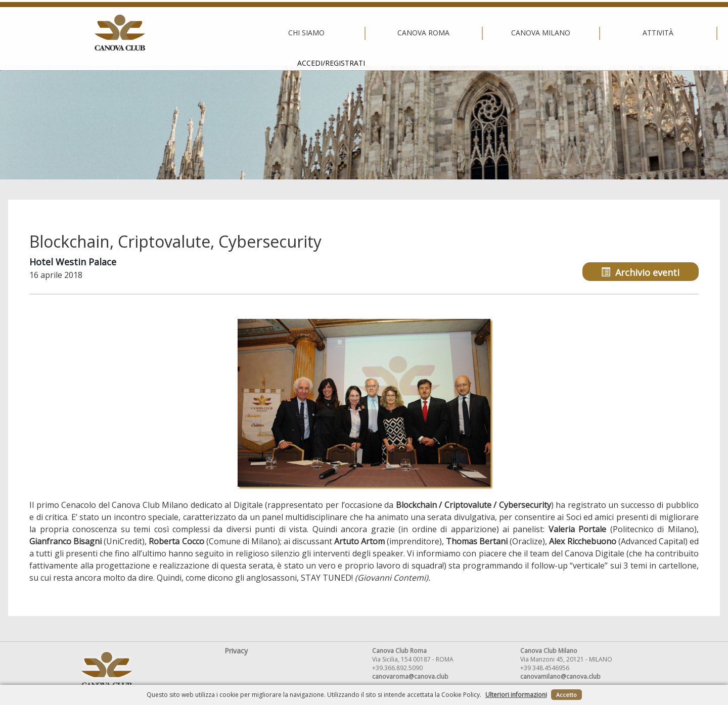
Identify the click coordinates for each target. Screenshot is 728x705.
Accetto (566, 695)
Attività (479, 33)
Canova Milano (362, 33)
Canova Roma (244, 33)
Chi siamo (127, 33)
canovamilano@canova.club (560, 676)
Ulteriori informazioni (516, 695)
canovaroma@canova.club (410, 676)
